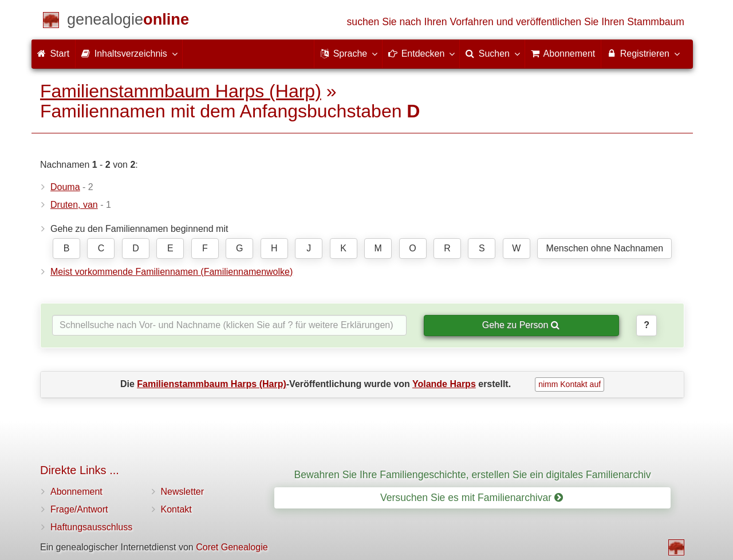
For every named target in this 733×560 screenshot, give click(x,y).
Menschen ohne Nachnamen (605, 248)
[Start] (128, 21)
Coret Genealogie (232, 547)
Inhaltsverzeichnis (129, 53)
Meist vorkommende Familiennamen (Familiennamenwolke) (172, 272)
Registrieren (643, 53)
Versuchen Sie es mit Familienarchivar (472, 498)
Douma (65, 187)
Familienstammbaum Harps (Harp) (181, 91)
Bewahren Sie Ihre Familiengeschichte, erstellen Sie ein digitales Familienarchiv (473, 475)
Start (53, 54)
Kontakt (176, 509)
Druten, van (74, 205)
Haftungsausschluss (91, 527)
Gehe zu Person (521, 325)
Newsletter (183, 492)
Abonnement (76, 492)
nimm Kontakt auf (570, 384)
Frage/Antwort (79, 509)
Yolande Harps (444, 384)
